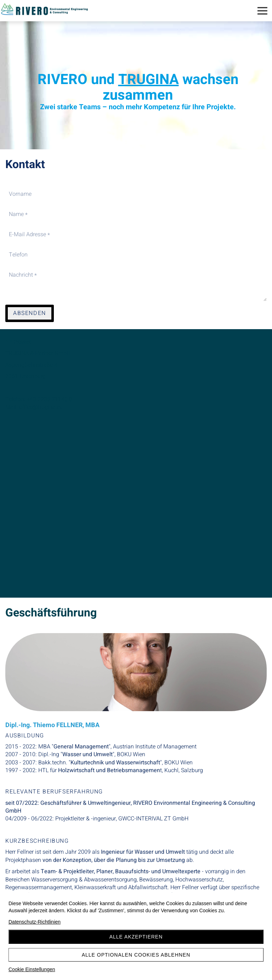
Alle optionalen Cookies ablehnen (136, 955)
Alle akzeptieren (136, 937)
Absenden (30, 313)
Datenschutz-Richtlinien (35, 922)
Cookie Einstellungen (32, 969)
